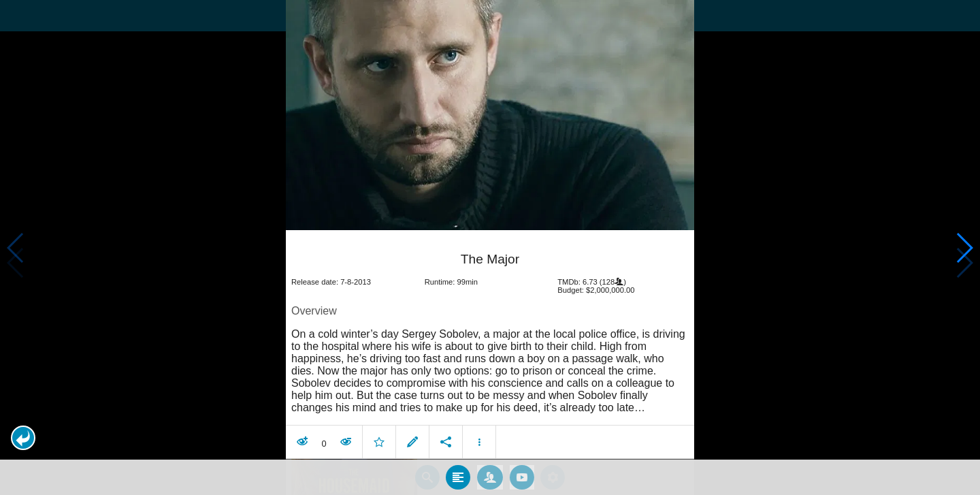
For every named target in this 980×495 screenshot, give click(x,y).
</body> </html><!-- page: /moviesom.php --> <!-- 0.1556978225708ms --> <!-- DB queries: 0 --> (490, 247)
